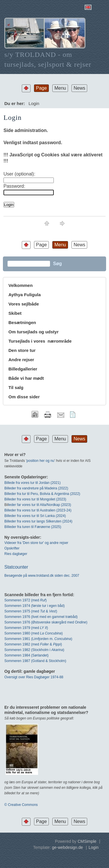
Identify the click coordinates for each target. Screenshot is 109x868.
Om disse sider (24, 397)
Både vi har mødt (26, 378)
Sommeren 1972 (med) (25, 600)
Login (94, 847)
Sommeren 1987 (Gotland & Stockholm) (35, 661)
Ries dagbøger (16, 554)
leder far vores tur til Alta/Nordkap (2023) (40, 505)
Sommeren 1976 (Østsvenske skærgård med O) (46, 622)
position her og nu (40, 461)
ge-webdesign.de (68, 847)
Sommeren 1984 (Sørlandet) (26, 655)
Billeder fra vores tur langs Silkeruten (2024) (38, 521)
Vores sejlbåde (24, 304)
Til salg (16, 387)
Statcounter (16, 567)
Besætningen (22, 322)
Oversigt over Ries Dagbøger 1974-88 (34, 677)
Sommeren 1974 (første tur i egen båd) (34, 606)
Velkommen (20, 285)
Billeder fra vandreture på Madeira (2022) (36, 488)
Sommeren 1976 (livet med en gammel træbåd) (41, 617)
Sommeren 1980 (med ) (34, 633)
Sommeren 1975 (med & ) (31, 611)
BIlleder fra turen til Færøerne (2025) (33, 527)
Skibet (15, 313)
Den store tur (22, 350)
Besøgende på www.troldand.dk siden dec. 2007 (42, 576)
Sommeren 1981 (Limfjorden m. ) (38, 639)
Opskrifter (12, 548)
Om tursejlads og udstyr (34, 332)
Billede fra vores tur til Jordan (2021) (32, 483)
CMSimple (87, 841)
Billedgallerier (23, 369)
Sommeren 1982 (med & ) (33, 644)
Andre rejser (21, 360)
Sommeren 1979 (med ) (26, 628)
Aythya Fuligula (25, 295)
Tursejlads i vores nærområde (40, 341)
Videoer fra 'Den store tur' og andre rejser (36, 543)
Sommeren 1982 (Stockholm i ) (34, 650)
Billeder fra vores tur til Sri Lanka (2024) (35, 516)
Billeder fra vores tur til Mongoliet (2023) (35, 499)
